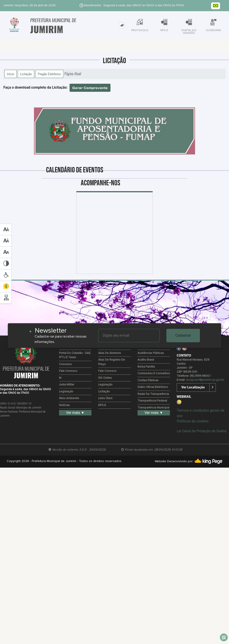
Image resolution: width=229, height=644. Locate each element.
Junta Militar (67, 385)
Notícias (64, 405)
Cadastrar (183, 335)
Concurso (65, 364)
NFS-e (102, 405)
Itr (60, 378)
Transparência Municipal (153, 408)
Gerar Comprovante (90, 88)
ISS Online (105, 378)
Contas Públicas (148, 380)
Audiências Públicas (151, 353)
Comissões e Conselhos (154, 373)
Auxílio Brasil (146, 360)
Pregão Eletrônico (49, 74)
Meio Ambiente (69, 398)
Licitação (26, 74)
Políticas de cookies (193, 421)
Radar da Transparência (153, 394)
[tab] (122, 25)
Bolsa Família (146, 367)
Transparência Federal (152, 401)
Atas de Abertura (109, 353)
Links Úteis (105, 398)
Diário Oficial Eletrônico (153, 387)
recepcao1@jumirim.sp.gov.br (205, 380)
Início (11, 74)
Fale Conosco (68, 371)
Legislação (66, 392)
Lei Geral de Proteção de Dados (202, 431)
